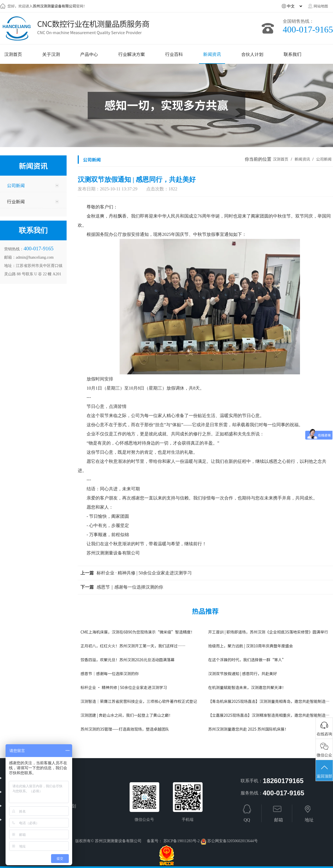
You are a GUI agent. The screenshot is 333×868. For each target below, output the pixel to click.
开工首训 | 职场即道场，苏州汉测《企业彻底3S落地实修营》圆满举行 (268, 632)
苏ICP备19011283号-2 (182, 841)
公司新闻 (324, 159)
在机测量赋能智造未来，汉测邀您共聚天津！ (247, 687)
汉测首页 (281, 159)
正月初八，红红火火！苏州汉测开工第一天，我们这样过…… (133, 646)
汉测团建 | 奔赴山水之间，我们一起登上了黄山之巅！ (127, 715)
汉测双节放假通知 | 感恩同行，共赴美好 (243, 673)
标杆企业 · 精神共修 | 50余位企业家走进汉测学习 (144, 573)
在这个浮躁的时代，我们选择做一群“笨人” (247, 660)
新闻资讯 (303, 159)
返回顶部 (324, 771)
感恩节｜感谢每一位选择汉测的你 (130, 587)
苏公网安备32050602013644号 (233, 841)
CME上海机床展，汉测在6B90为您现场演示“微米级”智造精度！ (138, 632)
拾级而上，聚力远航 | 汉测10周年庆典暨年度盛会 (251, 646)
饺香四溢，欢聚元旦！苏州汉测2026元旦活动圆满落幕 (128, 660)
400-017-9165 (308, 29)
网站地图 (321, 6)
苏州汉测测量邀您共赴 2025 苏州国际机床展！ (248, 729)
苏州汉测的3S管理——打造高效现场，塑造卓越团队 (125, 729)
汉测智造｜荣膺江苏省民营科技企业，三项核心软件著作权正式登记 (139, 701)
